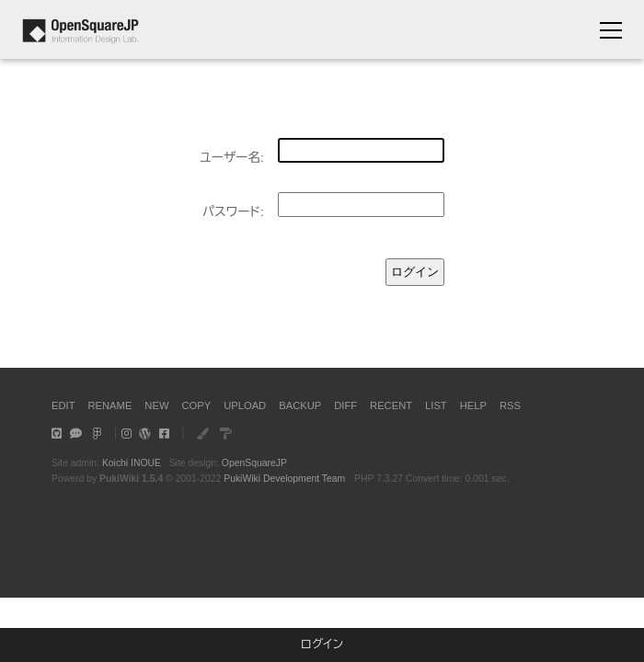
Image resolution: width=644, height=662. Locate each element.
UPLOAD (245, 405)
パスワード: (233, 212)
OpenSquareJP (254, 463)
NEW (156, 405)
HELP (473, 405)
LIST (436, 405)
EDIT (63, 405)
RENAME (109, 405)
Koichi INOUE (132, 463)
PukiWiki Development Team (284, 479)
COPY (196, 405)
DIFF (345, 405)
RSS (510, 405)
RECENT (391, 405)
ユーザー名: (232, 158)
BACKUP (300, 405)
